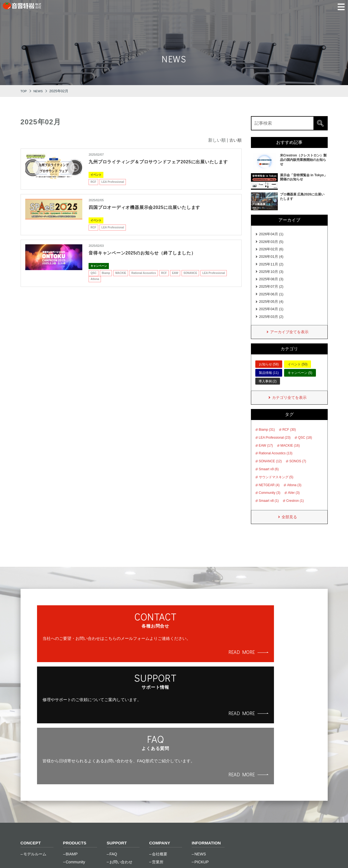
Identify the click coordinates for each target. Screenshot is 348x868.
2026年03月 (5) (271, 243)
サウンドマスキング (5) (276, 485)
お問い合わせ (121, 766)
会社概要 (160, 758)
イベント (96, 182)
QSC (94, 280)
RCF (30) (289, 438)
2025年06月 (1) (271, 299)
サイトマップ (113, 854)
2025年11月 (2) (271, 267)
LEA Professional (113, 189)
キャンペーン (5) (300, 380)
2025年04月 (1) (271, 315)
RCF (93, 189)
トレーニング (121, 782)
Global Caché (77, 782)
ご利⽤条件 (78, 854)
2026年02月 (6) (271, 250)
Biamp (106, 280)
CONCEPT (31, 747)
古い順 (235, 140)
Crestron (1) (295, 509)
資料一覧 (117, 790)
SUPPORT (117, 747)
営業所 (158, 766)
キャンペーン (99, 273)
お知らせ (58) (269, 372)
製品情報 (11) (269, 380)
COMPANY (160, 747)
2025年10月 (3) (271, 275)
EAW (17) (266, 453)
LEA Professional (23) (275, 446)
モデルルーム (35, 758)
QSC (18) (305, 446)
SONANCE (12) (270, 469)
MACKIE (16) (290, 453)
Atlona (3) (294, 493)
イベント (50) (298, 372)
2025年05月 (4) (271, 307)
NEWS (200, 758)
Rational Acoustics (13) (276, 461)
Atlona (95, 286)
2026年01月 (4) (271, 258)
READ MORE (90, 678)
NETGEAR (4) (269, 493)
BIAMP (72, 758)
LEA (69, 790)
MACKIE (121, 280)
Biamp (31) (267, 438)
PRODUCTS (75, 747)
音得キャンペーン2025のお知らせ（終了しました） (149, 260)
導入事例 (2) (268, 389)
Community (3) (270, 501)
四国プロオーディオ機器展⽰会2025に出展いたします (152, 214)
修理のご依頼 (121, 774)
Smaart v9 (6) (269, 477)
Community (76, 766)
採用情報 (160, 782)
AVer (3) (294, 501)
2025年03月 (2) (271, 323)
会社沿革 (160, 774)
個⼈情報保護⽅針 (38, 854)
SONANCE (190, 280)
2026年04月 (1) (271, 234)
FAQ (113, 758)
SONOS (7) (298, 469)
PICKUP (202, 766)
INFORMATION (207, 747)
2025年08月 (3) (271, 283)
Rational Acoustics (144, 280)
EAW (175, 280)
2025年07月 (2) (271, 291)
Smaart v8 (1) (269, 509)
